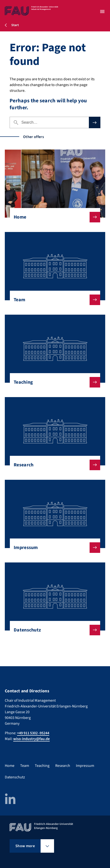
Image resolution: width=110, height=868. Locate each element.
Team (53, 300)
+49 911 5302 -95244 (33, 733)
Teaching (53, 382)
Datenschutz (53, 630)
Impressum (53, 548)
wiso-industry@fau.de (31, 739)
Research (53, 465)
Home (53, 217)
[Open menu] (102, 12)
